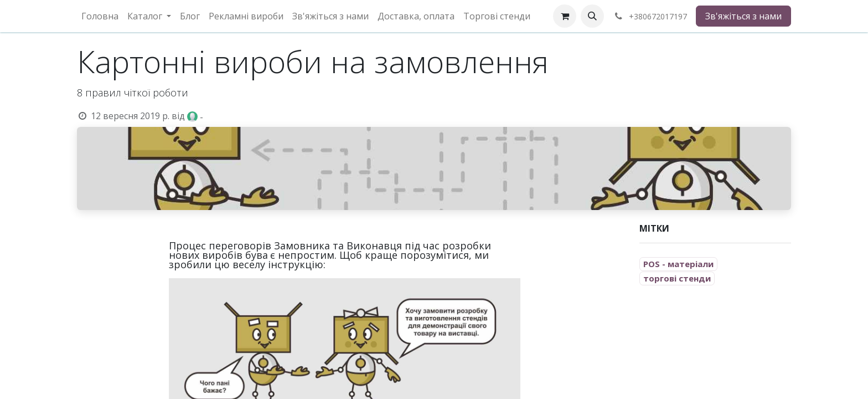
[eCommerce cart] (565, 16)
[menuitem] (100, 16)
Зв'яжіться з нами (743, 16)
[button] (592, 16)
